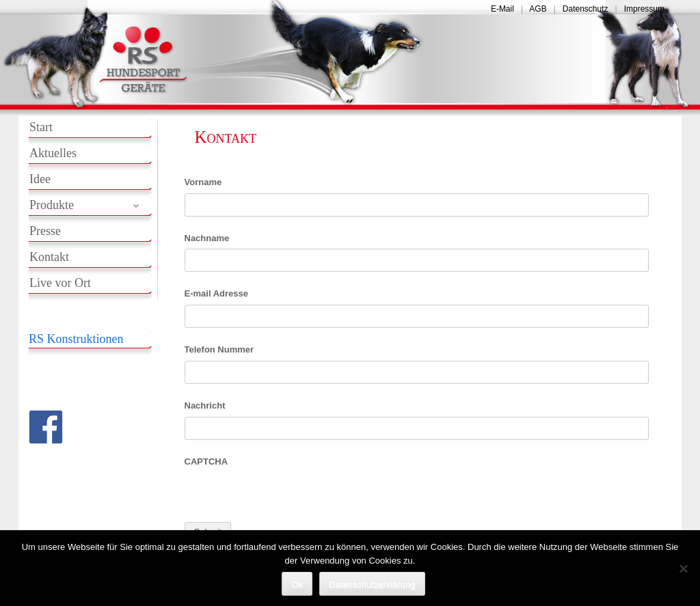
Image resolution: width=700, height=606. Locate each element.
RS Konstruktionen (76, 339)
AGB (538, 9)
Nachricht (205, 405)
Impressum (644, 9)
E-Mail (502, 9)
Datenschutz (585, 9)
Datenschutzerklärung (372, 584)
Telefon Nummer (219, 349)
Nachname (207, 238)
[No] (683, 568)
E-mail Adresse (216, 293)
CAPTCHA (206, 462)
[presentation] (288, 499)
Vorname (203, 182)
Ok (297, 584)
